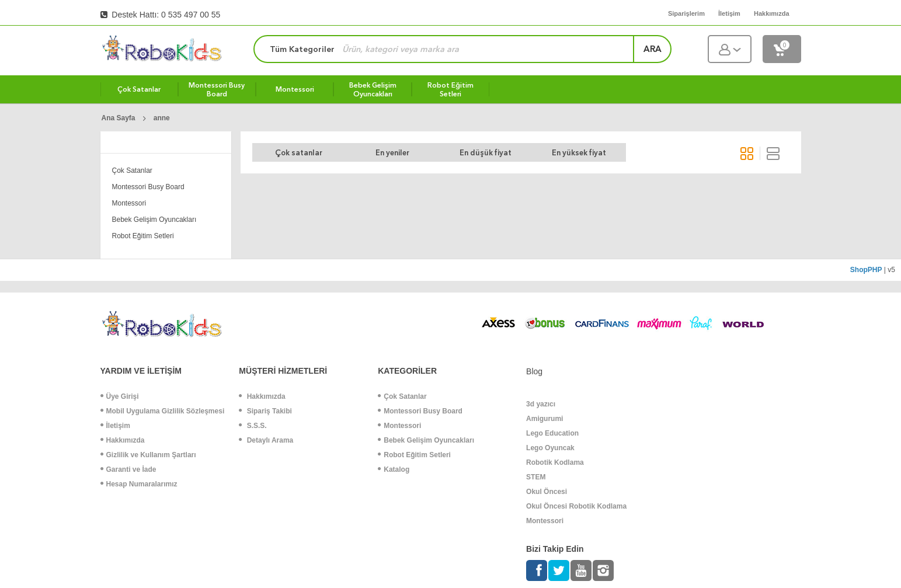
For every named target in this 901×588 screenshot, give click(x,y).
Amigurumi (545, 419)
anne (162, 118)
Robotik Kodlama (555, 462)
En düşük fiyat (486, 153)
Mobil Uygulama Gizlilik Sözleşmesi (163, 411)
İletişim (115, 426)
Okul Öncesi (547, 492)
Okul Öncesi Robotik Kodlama (576, 506)
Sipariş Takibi (265, 411)
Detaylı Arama (266, 440)
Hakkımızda (123, 440)
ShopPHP (866, 270)
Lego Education (552, 433)
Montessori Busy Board (148, 187)
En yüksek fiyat (579, 153)
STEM (536, 477)
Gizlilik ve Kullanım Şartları (148, 455)
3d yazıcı (541, 404)
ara (653, 49)
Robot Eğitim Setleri (143, 236)
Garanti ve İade (128, 469)
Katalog (394, 469)
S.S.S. (253, 426)
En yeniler (392, 153)
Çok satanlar (299, 153)
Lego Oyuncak (550, 448)
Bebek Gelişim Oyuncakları (154, 220)
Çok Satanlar (132, 171)
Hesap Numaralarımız (139, 484)
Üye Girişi (120, 396)
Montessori (129, 203)
